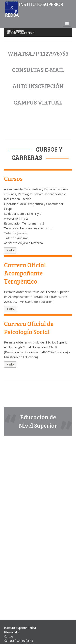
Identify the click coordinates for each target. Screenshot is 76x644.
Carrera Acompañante (19, 640)
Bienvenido (11, 632)
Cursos (9, 636)
